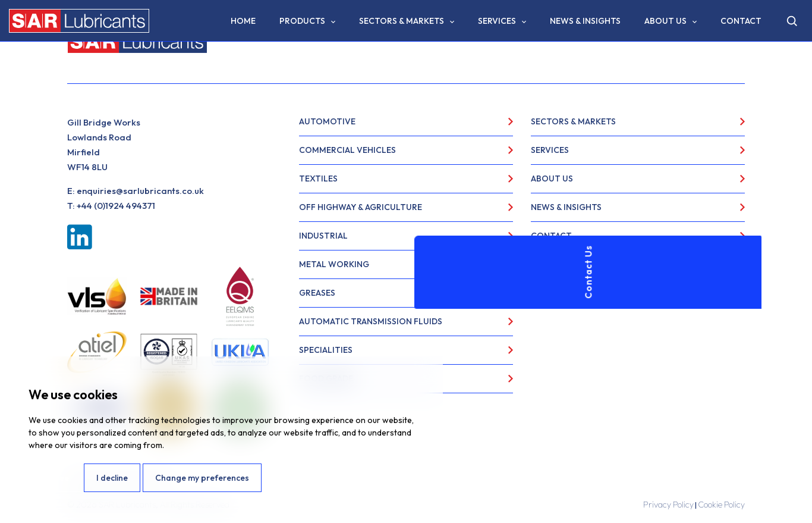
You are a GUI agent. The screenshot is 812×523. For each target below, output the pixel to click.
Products (302, 21)
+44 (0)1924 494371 (116, 206)
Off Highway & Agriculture (361, 207)
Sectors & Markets (402, 21)
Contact (741, 21)
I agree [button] (55, 478)
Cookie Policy (721, 505)
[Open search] (792, 21)
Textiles (318, 178)
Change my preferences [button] (202, 478)
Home (243, 21)
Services (497, 21)
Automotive (327, 121)
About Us (665, 21)
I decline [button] (112, 478)
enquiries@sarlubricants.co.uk (140, 191)
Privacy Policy (668, 505)
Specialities (326, 350)
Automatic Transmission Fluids (371, 321)
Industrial (323, 236)
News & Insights (585, 21)
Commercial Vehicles (347, 150)
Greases (317, 293)
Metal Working (334, 264)
